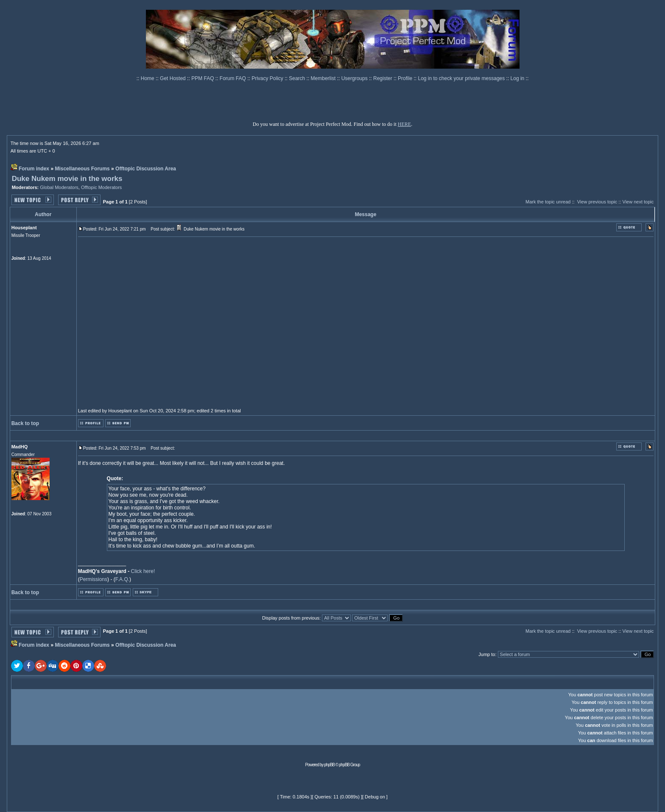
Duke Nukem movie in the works (67, 179)
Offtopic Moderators (101, 187)
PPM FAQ (203, 78)
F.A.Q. (122, 579)
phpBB (329, 765)
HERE (404, 124)
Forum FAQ (233, 78)
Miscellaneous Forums (82, 169)
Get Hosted (173, 78)
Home (148, 78)
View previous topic (597, 202)
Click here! (143, 571)
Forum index (34, 169)
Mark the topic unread (548, 202)
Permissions (94, 579)
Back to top (25, 423)
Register (383, 78)
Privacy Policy (268, 78)
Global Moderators (59, 187)
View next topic (638, 202)
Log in (518, 78)
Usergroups (355, 78)
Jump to (487, 654)
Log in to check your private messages (462, 78)
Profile (406, 78)
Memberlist (324, 78)
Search (298, 78)
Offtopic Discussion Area (146, 169)
